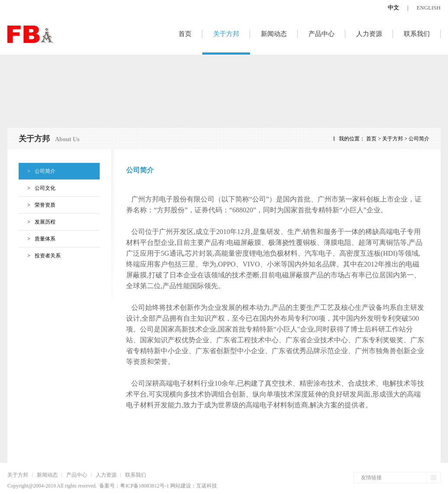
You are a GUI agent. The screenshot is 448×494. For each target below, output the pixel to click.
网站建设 (181, 486)
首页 (185, 34)
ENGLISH (429, 8)
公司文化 (37, 188)
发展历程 (37, 222)
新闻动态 (274, 34)
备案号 (107, 486)
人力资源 (369, 34)
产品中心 (321, 34)
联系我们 (417, 34)
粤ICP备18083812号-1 (144, 486)
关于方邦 (226, 34)
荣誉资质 (37, 205)
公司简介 (37, 171)
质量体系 (37, 239)
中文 (393, 8)
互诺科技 (207, 486)
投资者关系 (40, 256)
